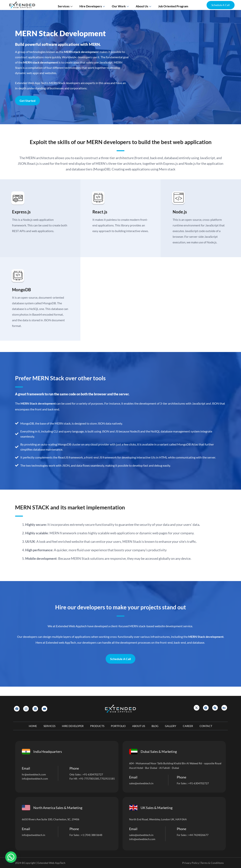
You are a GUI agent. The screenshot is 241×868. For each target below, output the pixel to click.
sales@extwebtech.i (141, 835)
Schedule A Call (120, 668)
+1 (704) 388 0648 (92, 835)
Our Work (121, 5)
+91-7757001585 (89, 779)
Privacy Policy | (191, 863)
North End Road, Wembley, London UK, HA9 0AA (158, 819)
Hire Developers (94, 5)
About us (143, 5)
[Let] (179, 73)
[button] (221, 5)
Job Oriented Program (170, 5)
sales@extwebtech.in (141, 783)
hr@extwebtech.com (34, 774)
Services (68, 5)
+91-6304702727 (93, 774)
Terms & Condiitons (212, 863)
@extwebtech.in (36, 835)
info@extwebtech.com (35, 779)
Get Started (27, 101)
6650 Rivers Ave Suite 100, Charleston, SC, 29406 (51, 819)
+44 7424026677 (198, 835)
